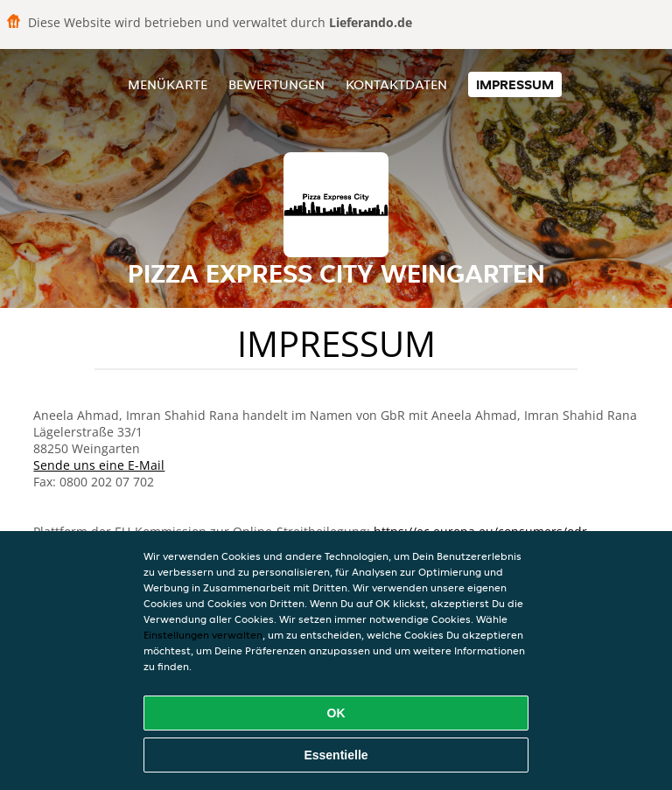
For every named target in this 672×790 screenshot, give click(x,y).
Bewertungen (276, 84)
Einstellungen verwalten (203, 635)
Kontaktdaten (396, 84)
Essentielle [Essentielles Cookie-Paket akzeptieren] (336, 755)
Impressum (515, 84)
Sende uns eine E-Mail (99, 465)
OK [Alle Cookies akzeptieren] (336, 713)
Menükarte (168, 84)
